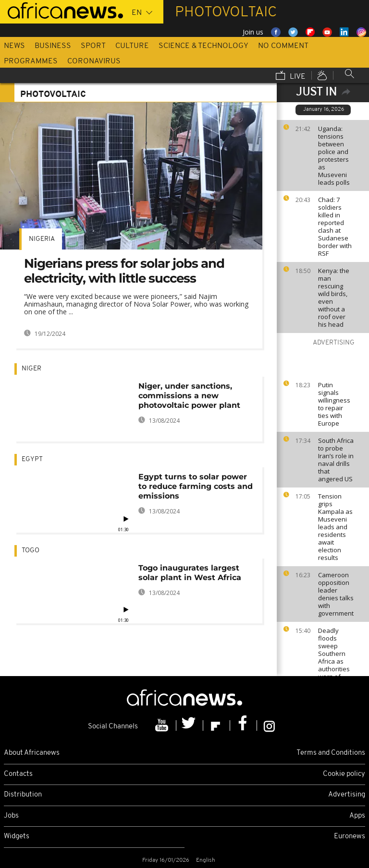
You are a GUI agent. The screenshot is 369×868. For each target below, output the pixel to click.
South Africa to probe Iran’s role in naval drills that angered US (336, 460)
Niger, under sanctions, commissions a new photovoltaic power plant (189, 396)
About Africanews (32, 753)
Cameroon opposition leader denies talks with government (336, 594)
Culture (132, 46)
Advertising (347, 795)
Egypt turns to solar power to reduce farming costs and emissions (196, 486)
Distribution (23, 795)
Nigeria (42, 239)
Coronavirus (94, 61)
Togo (31, 551)
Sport (93, 46)
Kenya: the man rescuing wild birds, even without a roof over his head (334, 297)
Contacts (18, 774)
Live (291, 76)
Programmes (31, 61)
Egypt (32, 459)
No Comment (283, 46)
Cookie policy (344, 774)
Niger (31, 369)
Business (53, 46)
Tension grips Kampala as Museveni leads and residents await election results (335, 527)
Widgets (17, 837)
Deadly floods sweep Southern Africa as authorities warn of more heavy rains (336, 661)
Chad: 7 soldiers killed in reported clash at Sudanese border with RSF (335, 226)
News (14, 46)
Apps (357, 816)
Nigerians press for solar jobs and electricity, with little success (124, 271)
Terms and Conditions (331, 753)
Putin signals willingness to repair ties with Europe (334, 404)
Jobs (11, 816)
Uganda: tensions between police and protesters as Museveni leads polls (334, 155)
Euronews (350, 837)
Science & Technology (203, 46)
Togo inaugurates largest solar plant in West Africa (190, 573)
